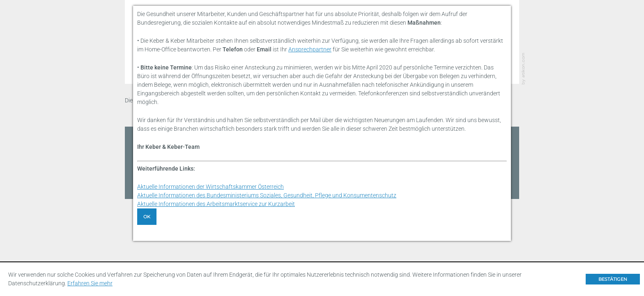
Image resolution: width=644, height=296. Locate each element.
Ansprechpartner (310, 49)
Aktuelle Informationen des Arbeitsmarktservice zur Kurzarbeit (216, 204)
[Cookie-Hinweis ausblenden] (613, 279)
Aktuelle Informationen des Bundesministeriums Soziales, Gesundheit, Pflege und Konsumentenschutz (267, 195)
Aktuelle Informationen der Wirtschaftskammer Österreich (210, 187)
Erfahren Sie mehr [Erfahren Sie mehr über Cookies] (90, 283)
